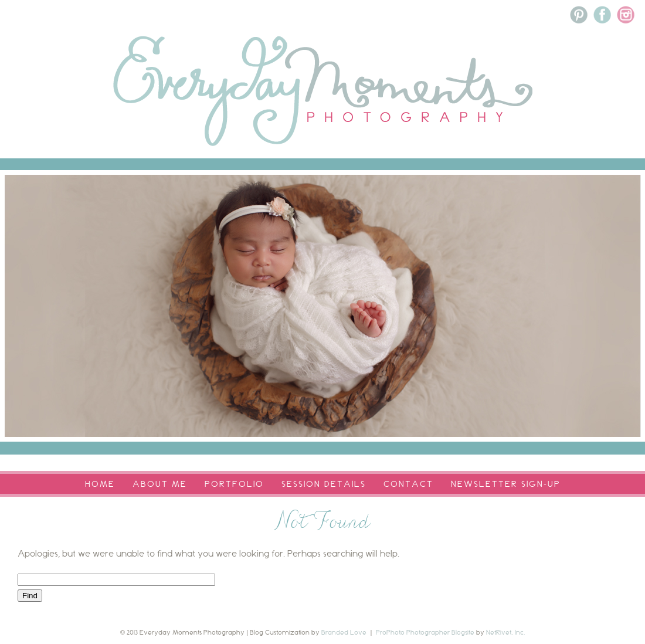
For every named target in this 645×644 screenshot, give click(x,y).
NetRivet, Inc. (505, 632)
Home (100, 484)
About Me (160, 484)
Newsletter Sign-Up (506, 484)
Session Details (324, 484)
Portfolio (234, 484)
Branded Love (344, 632)
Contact (408, 484)
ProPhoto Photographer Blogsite (425, 632)
